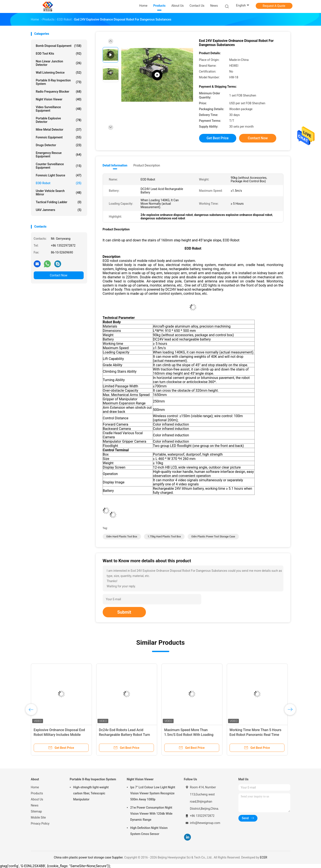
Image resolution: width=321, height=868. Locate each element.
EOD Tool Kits (59, 54)
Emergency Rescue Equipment (59, 155)
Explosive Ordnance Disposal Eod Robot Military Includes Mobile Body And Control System (59, 735)
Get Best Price (218, 138)
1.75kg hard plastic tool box (164, 537)
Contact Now (59, 275)
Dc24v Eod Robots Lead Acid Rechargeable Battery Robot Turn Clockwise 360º (125, 735)
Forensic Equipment (59, 137)
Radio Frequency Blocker (59, 92)
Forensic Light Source (59, 175)
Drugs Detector (59, 145)
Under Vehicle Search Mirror (59, 193)
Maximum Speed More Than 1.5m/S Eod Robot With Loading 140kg (189, 735)
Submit (124, 612)
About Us (37, 799)
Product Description (147, 165)
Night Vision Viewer (59, 99)
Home (35, 787)
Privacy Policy (40, 824)
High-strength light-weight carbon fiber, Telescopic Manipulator (91, 793)
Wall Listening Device (59, 73)
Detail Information (115, 165)
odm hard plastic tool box (122, 537)
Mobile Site (38, 817)
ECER (264, 857)
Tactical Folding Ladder (59, 202)
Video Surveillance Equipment (59, 109)
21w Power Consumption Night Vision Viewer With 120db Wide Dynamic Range (151, 814)
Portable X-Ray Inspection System (59, 82)
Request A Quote (274, 6)
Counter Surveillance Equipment (59, 166)
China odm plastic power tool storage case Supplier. (89, 857)
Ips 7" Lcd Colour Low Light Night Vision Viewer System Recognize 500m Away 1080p (153, 793)
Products (37, 793)
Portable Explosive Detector (59, 120)
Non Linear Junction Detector (59, 63)
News (35, 805)
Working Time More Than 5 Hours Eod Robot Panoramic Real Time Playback (256, 735)
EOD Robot (59, 183)
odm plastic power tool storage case (213, 537)
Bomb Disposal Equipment (59, 46)
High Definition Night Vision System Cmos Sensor (149, 831)
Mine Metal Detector (59, 130)
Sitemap (36, 811)
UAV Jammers (59, 210)
